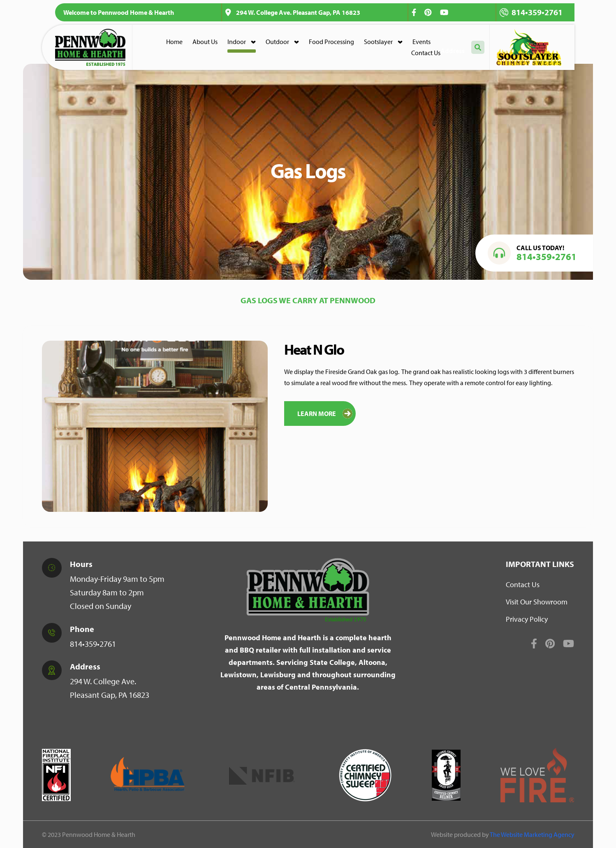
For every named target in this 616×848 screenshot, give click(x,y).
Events (421, 42)
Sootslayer (378, 42)
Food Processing (331, 42)
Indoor (237, 42)
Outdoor (277, 42)
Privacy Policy (527, 619)
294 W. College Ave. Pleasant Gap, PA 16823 (293, 12)
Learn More (325, 414)
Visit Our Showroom (537, 602)
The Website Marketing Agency (532, 834)
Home (174, 42)
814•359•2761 (531, 12)
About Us (205, 42)
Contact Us (426, 53)
